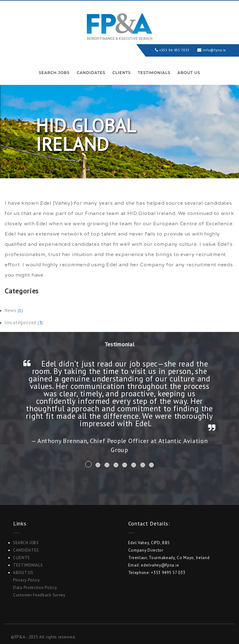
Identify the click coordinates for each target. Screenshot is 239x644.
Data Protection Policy (35, 588)
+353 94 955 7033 (170, 50)
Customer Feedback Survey (39, 595)
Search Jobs (54, 73)
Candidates (91, 73)
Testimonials (154, 73)
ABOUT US (189, 73)
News (11, 310)
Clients (122, 73)
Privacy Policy (26, 580)
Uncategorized (21, 322)
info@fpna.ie (213, 50)
